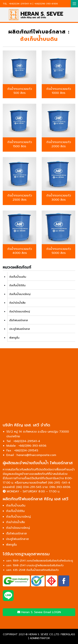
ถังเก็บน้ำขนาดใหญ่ (20, 294)
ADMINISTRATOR (40, 638)
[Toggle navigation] (74, 4)
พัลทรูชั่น (14, 338)
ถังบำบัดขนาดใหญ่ (20, 311)
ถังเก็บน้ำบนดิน (18, 277)
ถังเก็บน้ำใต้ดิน (17, 285)
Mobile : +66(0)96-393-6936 (26, 446)
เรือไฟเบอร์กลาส (18, 320)
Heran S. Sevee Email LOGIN (39, 612)
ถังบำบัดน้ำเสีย (17, 303)
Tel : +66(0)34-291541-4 (23, 441)
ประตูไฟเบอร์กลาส (19, 329)
